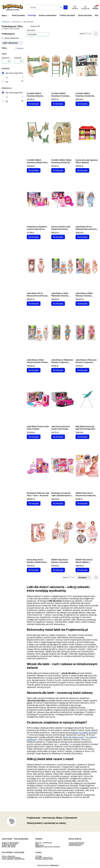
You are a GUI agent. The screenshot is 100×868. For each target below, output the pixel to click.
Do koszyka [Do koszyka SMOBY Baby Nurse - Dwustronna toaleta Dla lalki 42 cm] (82, 503)
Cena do (18, 58)
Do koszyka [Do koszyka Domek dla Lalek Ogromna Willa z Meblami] (82, 170)
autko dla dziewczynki (73, 737)
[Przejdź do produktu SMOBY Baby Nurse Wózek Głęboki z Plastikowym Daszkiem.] (87, 532)
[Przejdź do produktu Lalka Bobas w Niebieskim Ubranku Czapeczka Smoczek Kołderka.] (63, 333)
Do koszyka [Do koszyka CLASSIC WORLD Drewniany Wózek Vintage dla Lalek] (34, 170)
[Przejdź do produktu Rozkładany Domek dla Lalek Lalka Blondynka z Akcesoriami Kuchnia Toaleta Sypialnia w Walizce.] (63, 466)
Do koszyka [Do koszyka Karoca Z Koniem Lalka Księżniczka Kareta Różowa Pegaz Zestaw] (58, 237)
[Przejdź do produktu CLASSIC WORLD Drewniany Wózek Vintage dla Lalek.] (38, 133)
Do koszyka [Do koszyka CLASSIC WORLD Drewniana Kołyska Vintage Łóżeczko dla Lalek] (34, 104)
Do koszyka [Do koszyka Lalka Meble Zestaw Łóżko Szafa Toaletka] (34, 437)
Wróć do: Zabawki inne (10, 38)
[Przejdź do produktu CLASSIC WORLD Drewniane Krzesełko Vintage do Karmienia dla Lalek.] (63, 66)
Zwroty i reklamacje (44, 843)
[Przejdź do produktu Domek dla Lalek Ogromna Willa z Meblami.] (87, 133)
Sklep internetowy (47, 865)
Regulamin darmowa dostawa (48, 847)
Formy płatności (8, 856)
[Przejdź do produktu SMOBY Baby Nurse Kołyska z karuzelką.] (63, 532)
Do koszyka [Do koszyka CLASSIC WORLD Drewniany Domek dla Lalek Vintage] (82, 104)
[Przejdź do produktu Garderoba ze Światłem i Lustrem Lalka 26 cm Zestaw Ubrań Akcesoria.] (38, 199)
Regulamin (40, 845)
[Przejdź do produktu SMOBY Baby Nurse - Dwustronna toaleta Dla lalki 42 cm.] (87, 466)
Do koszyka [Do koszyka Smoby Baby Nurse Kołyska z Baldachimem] (34, 570)
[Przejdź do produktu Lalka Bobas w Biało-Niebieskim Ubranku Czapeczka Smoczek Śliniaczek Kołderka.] (63, 266)
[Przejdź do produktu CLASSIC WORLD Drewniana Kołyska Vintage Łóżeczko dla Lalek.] (38, 66)
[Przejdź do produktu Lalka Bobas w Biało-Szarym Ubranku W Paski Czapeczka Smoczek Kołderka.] (38, 333)
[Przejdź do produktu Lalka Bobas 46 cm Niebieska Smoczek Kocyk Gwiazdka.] (87, 199)
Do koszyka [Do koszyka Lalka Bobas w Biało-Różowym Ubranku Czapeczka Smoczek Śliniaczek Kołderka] (82, 304)
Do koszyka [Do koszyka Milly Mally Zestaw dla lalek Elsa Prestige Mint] (82, 437)
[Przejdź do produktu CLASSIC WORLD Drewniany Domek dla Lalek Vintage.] (87, 66)
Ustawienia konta (76, 844)
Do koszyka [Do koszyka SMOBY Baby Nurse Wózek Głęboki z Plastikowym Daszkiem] (82, 570)
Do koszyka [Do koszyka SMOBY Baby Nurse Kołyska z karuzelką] (58, 570)
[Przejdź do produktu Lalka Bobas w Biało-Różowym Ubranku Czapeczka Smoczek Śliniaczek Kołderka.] (87, 266)
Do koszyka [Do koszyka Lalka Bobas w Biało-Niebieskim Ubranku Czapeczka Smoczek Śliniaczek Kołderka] (58, 304)
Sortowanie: (31, 30)
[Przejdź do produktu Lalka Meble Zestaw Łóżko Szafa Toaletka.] (38, 399)
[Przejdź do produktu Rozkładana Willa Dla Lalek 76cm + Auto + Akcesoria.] (38, 466)
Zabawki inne (16, 22)
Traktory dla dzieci (10, 844)
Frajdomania (6, 22)
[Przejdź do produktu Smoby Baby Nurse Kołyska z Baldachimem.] (38, 532)
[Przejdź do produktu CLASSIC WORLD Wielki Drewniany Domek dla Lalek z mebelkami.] (63, 133)
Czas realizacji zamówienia (13, 859)
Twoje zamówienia (76, 843)
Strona (82, 34)
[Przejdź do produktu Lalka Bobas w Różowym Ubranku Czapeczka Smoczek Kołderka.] (87, 333)
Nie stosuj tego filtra (14, 73)
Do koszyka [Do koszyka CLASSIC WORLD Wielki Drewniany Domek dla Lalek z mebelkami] (58, 170)
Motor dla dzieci (9, 847)
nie (7, 82)
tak (7, 77)
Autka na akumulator (10, 843)
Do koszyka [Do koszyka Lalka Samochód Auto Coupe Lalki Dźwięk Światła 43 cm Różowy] (58, 437)
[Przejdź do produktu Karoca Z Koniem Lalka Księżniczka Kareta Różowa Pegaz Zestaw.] (63, 199)
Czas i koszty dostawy (11, 858)
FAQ (37, 844)
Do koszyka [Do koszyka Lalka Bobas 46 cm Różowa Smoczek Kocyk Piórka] (34, 304)
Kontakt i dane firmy (44, 858)
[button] (65, 7)
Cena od (5, 58)
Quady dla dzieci (9, 845)
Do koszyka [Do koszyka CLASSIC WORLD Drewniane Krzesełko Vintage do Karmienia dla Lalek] (58, 104)
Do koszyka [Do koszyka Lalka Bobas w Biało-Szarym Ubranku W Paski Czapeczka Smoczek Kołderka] (34, 370)
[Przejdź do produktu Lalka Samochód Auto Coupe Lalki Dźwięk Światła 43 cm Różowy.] (63, 399)
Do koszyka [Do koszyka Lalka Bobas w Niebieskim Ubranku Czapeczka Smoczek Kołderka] (58, 370)
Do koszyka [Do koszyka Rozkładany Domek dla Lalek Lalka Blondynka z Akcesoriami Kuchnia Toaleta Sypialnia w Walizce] (58, 503)
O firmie (39, 856)
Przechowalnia (75, 845)
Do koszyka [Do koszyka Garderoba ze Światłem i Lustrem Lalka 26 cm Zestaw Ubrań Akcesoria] (34, 237)
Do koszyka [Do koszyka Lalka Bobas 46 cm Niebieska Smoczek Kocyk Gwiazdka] (82, 237)
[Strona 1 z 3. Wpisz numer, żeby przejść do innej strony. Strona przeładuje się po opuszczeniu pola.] (87, 34)
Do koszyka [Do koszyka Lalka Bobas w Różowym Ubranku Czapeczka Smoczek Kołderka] (82, 370)
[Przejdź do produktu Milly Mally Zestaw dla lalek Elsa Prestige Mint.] (87, 399)
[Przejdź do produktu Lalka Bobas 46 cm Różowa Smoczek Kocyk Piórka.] (38, 266)
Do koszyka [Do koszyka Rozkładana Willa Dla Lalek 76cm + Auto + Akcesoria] (34, 503)
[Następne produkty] (84, 577)
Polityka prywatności (44, 859)
